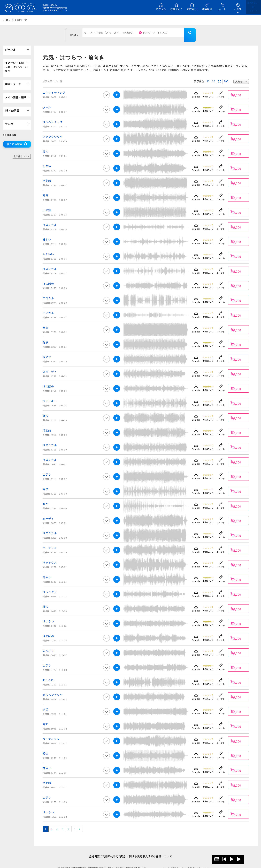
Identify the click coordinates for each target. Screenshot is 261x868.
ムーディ (48, 513)
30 (214, 76)
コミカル (48, 293)
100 (226, 76)
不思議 (47, 205)
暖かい (47, 234)
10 (208, 76)
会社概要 (89, 851)
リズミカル (50, 220)
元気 (45, 190)
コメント (221, 91)
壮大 (45, 146)
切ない (47, 161)
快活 (45, 704)
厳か (45, 499)
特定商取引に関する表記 (130, 851)
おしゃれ (48, 675)
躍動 (45, 719)
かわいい (48, 249)
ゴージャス (50, 543)
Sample (196, 91)
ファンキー (50, 396)
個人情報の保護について (163, 851)
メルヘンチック (53, 117)
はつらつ (48, 616)
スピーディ (50, 366)
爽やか (47, 352)
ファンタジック (53, 131)
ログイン (161, 9)
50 (219, 76)
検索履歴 (207, 9)
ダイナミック (51, 734)
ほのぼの (48, 278)
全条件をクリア (22, 151)
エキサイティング (54, 87)
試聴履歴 (192, 9)
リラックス (50, 557)
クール (47, 102)
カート (222, 9)
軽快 (45, 337)
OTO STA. (8, 20)
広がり (47, 469)
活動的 (47, 176)
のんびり (48, 645)
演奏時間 (10, 130)
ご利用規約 (105, 851)
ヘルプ (238, 9)
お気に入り (176, 9)
